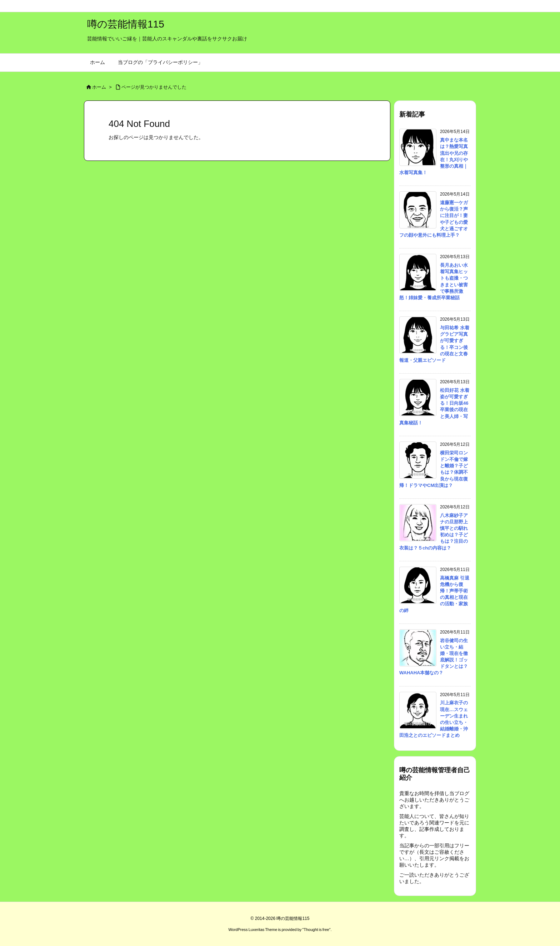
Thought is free (316, 930)
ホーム (99, 87)
